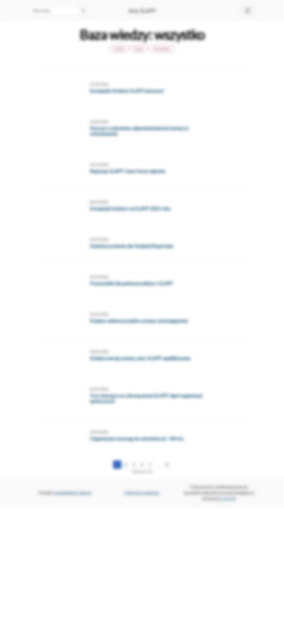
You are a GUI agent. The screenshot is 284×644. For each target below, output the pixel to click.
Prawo (139, 49)
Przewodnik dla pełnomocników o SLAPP (131, 283)
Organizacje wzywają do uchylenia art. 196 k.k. (137, 439)
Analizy (119, 49)
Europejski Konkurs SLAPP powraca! (127, 91)
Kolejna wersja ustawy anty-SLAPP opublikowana (140, 358)
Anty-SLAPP (142, 11)
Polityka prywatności (142, 493)
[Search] (54, 11)
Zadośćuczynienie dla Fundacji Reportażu (132, 246)
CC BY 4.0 (227, 498)
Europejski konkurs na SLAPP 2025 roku (130, 209)
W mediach (162, 49)
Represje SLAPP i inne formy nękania (127, 171)
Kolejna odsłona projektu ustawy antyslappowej (139, 321)
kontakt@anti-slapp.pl (73, 493)
